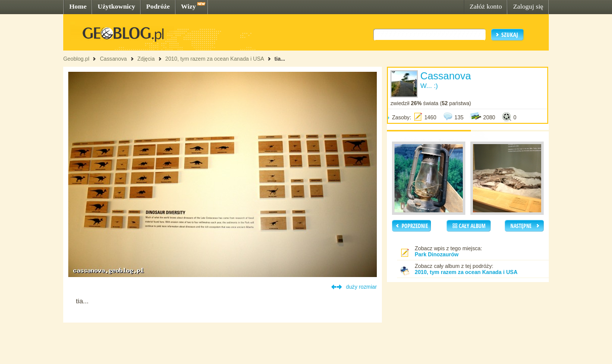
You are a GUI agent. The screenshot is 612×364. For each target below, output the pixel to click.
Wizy (188, 6)
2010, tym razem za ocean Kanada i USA (215, 59)
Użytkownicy (116, 6)
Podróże (158, 6)
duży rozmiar (361, 287)
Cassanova (113, 59)
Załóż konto (486, 6)
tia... (279, 59)
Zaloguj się (528, 6)
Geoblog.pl (76, 59)
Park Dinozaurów (436, 254)
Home (78, 6)
